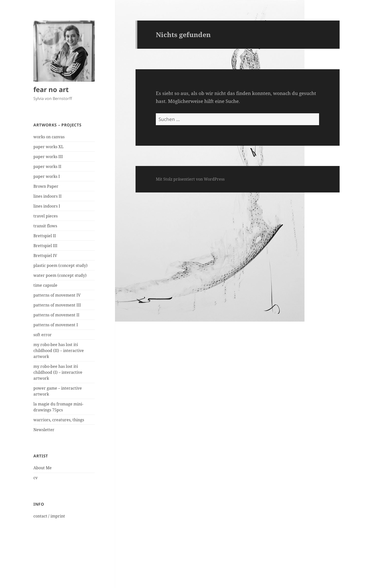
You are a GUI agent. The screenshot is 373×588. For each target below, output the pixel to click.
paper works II (47, 166)
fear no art (51, 89)
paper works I (47, 176)
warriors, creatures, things (59, 420)
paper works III (48, 157)
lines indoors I (47, 206)
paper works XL (48, 147)
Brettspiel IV (45, 256)
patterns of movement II (56, 315)
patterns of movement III (57, 305)
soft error (43, 335)
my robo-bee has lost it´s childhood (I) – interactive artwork (58, 372)
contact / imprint (49, 516)
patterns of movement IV (57, 295)
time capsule (45, 285)
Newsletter (44, 430)
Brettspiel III (45, 246)
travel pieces (46, 216)
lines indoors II (47, 196)
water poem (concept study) (60, 275)
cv (35, 478)
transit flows (45, 226)
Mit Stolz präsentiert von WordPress (190, 179)
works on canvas (49, 137)
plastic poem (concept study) (60, 265)
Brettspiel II (45, 236)
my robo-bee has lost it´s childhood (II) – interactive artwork (59, 351)
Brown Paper (46, 186)
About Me (43, 468)
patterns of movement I (56, 325)
